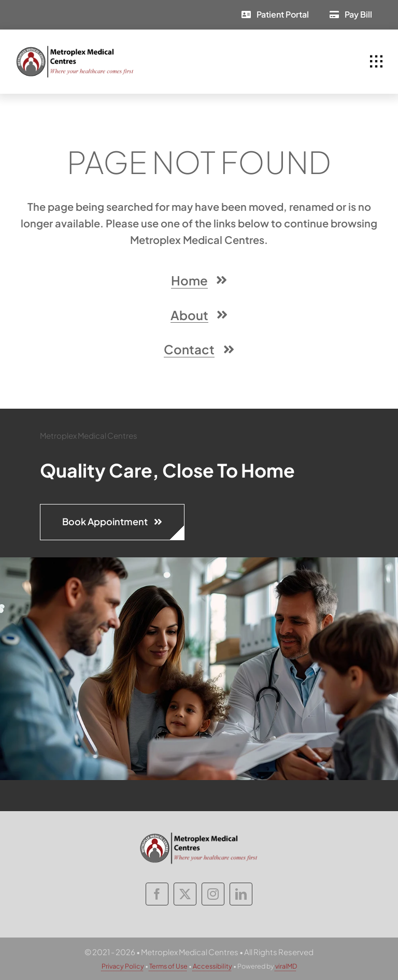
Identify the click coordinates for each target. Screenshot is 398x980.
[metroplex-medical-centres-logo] (75, 49)
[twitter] (185, 894)
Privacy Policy (123, 966)
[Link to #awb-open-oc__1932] (376, 62)
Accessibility (212, 966)
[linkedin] (241, 894)
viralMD (286, 966)
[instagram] (213, 894)
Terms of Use (168, 966)
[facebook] (157, 894)
